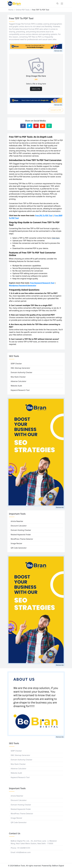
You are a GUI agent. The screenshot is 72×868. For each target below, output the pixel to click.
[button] (57, 4)
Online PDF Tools (23, 10)
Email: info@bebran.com (21, 852)
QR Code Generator (19, 548)
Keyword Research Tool (20, 390)
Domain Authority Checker (22, 372)
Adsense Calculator (19, 381)
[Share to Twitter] (30, 126)
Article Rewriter (17, 521)
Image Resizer (17, 543)
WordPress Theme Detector (22, 539)
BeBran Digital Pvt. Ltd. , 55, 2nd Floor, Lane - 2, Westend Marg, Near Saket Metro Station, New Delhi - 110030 (34, 842)
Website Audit (16, 386)
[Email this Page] (49, 126)
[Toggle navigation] (62, 4)
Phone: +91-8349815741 (21, 848)
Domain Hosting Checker (21, 530)
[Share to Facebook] (23, 126)
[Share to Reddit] (43, 126)
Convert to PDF (56, 110)
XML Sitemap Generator (20, 368)
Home (11, 10)
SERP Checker (16, 364)
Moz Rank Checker (18, 377)
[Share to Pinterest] (36, 126)
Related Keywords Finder (21, 535)
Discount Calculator (19, 526)
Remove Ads (58, 51)
